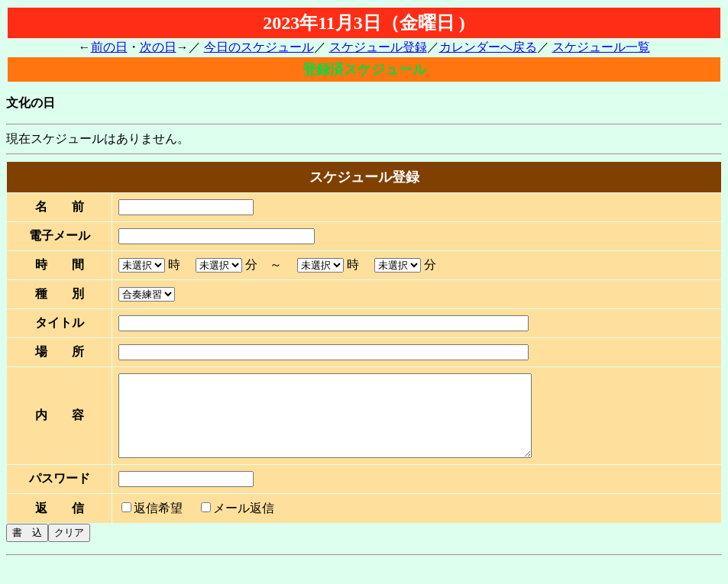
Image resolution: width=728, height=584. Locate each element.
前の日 (109, 47)
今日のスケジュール (259, 47)
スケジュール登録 (378, 47)
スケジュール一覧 (601, 47)
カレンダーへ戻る (488, 47)
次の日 (158, 47)
